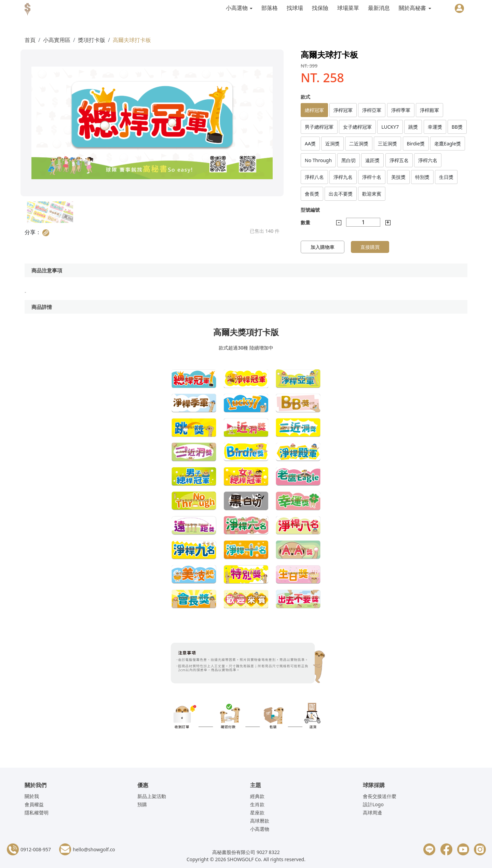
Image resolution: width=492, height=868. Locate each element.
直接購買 (370, 247)
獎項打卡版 (92, 40)
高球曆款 (260, 821)
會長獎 (312, 194)
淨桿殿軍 (429, 110)
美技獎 (398, 177)
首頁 (30, 40)
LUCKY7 (390, 127)
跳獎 (413, 127)
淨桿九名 (343, 177)
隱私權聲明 (37, 813)
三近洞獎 (387, 144)
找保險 (320, 8)
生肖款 (257, 804)
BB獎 (457, 127)
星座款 (257, 813)
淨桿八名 (314, 177)
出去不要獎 (341, 194)
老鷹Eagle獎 (448, 144)
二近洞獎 (359, 144)
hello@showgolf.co (94, 849)
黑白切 (348, 160)
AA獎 (310, 144)
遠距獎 (372, 160)
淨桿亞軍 (372, 110)
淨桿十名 (372, 177)
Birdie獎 (416, 144)
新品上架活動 (152, 796)
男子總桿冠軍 (319, 127)
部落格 (270, 8)
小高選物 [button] (237, 8)
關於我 (32, 796)
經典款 (257, 796)
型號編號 (310, 210)
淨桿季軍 (401, 110)
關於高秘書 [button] (413, 8)
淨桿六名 (428, 160)
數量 (305, 222)
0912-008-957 (36, 849)
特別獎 (422, 177)
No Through (318, 160)
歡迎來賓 (372, 194)
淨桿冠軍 (343, 110)
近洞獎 (332, 144)
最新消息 (379, 8)
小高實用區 (57, 40)
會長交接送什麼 (380, 796)
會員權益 (34, 804)
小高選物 (260, 829)
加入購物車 (323, 247)
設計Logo (373, 804)
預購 (142, 804)
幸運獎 (435, 127)
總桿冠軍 (314, 110)
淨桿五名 (399, 160)
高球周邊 (372, 813)
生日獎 (446, 177)
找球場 (295, 8)
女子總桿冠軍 (357, 127)
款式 (305, 97)
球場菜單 (348, 8)
